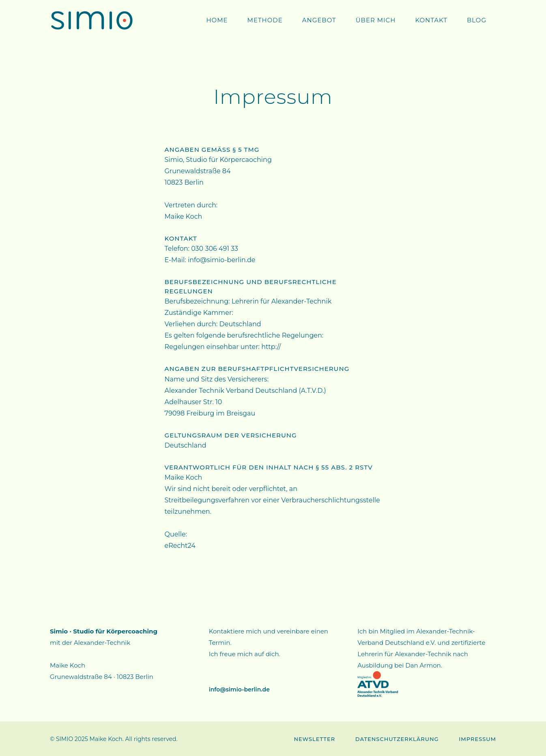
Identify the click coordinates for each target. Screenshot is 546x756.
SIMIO (64, 739)
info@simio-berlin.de (239, 689)
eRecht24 (180, 546)
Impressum (477, 739)
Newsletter (314, 739)
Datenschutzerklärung (397, 739)
